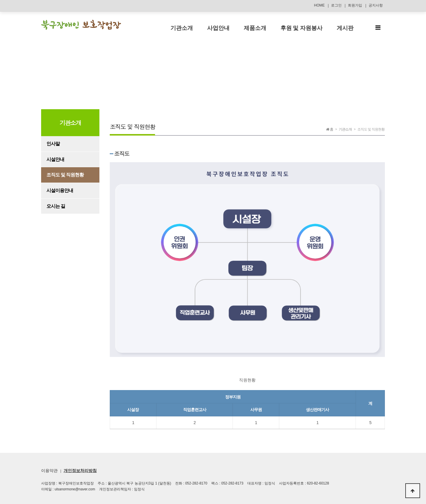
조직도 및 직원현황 (65, 175)
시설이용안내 (60, 190)
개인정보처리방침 (80, 471)
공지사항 (376, 5)
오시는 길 (56, 206)
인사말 (53, 144)
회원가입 (355, 5)
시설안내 (55, 159)
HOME (319, 5)
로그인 (336, 5)
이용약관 (49, 471)
